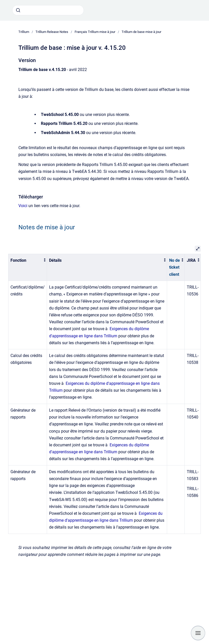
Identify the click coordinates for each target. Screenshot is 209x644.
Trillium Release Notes (52, 32)
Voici (23, 206)
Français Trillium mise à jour (95, 32)
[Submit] (18, 10)
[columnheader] (28, 267)
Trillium (24, 32)
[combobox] (48, 10)
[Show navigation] (198, 633)
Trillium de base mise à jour (141, 32)
